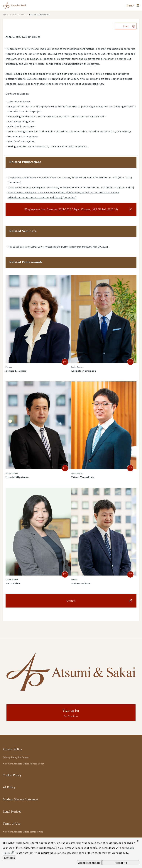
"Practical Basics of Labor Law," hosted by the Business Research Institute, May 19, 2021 (58, 247)
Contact (71, 601)
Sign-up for (71, 713)
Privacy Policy (12, 749)
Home (5, 15)
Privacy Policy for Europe (16, 757)
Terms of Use (12, 824)
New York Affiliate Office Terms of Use (23, 832)
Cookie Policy (12, 775)
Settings (10, 858)
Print (126, 26)
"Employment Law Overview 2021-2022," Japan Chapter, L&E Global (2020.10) (71, 209)
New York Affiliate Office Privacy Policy (24, 764)
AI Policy (9, 787)
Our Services (19, 15)
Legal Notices (12, 812)
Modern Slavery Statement (20, 799)
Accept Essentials (89, 863)
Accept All (121, 863)
